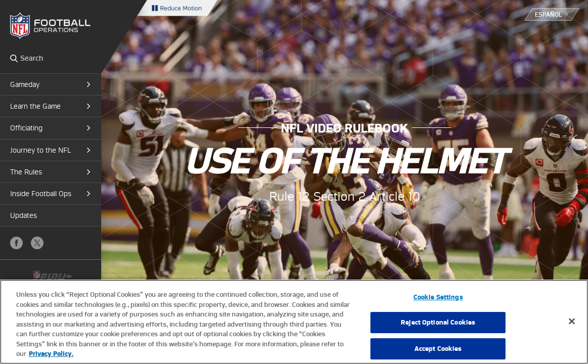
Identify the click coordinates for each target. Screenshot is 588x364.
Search (14, 58)
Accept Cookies (438, 349)
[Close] (572, 321)
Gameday (25, 84)
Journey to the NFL (40, 150)
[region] (294, 322)
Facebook (16, 243)
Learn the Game (35, 106)
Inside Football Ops (41, 194)
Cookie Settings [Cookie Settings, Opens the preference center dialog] (438, 297)
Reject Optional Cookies (438, 322)
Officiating (26, 128)
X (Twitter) (37, 243)
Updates (24, 215)
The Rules (26, 172)
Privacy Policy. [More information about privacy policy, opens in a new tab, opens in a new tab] (51, 354)
